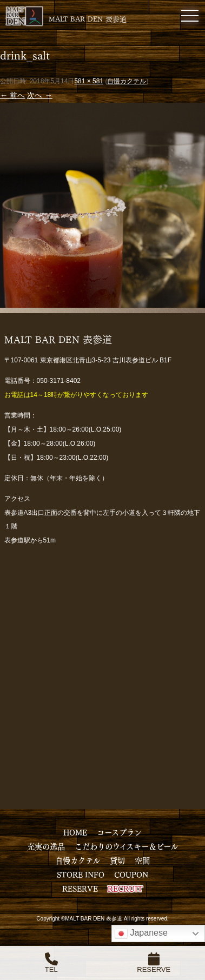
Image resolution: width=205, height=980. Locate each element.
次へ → (39, 95)
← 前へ (12, 95)
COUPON (131, 874)
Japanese (141, 933)
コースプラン (119, 832)
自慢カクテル (127, 81)
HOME (75, 832)
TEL (51, 963)
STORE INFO (81, 874)
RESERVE (80, 888)
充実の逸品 (46, 846)
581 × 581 (89, 81)
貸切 (117, 860)
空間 (142, 860)
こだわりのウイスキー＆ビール (126, 846)
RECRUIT (125, 888)
